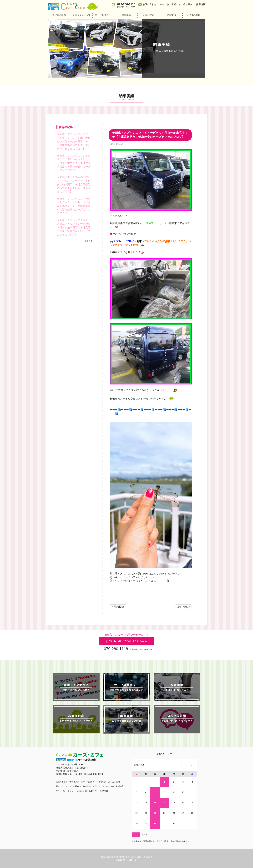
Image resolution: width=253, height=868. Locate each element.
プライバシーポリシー (66, 791)
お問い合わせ (150, 4)
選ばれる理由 (59, 15)
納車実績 (171, 15)
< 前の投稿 (118, 607)
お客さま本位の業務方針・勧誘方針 (93, 791)
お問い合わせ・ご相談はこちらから (126, 641)
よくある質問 (194, 15)
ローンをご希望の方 (170, 4)
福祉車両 (126, 15)
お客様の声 (149, 15)
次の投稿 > (184, 607)
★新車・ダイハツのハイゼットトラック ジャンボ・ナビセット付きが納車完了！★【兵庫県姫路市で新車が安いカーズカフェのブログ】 (74, 141)
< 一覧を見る (87, 241)
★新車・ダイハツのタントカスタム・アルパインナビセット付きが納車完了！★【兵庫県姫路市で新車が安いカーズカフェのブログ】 (74, 163)
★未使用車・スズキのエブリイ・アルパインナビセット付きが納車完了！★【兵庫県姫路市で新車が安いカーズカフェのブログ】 (74, 184)
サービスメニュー (104, 15)
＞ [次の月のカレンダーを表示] (192, 765)
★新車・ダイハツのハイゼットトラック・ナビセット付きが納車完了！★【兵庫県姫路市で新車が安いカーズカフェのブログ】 (74, 206)
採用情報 (201, 4)
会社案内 (188, 4)
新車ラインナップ (81, 15)
